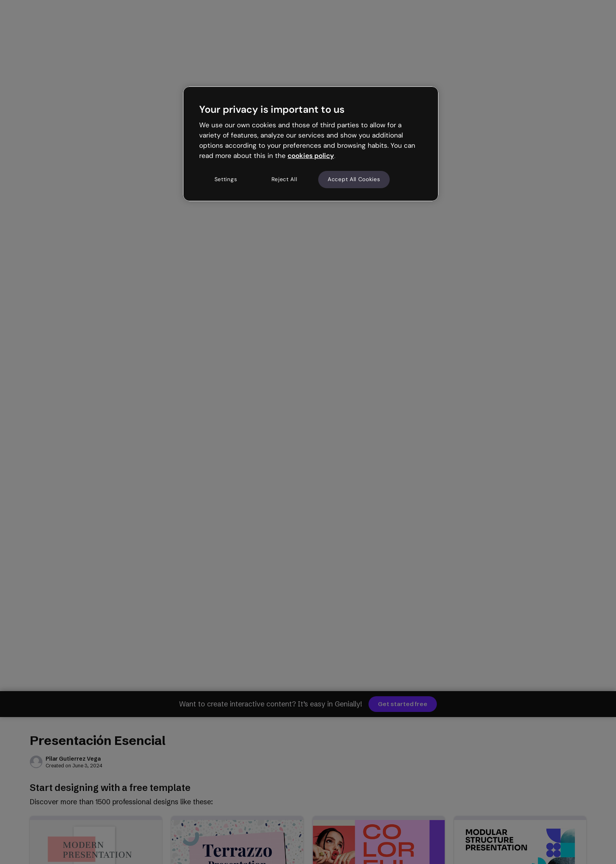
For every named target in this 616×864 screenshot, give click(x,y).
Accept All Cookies (354, 179)
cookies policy (311, 156)
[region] (311, 144)
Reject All (284, 179)
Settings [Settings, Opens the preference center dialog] (226, 179)
